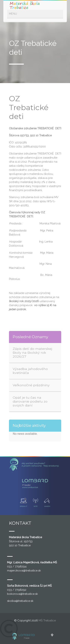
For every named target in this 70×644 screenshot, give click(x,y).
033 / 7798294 (17, 566)
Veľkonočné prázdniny (31, 385)
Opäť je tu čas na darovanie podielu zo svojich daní (30, 401)
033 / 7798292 (17, 590)
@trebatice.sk (32, 571)
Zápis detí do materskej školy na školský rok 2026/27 (32, 353)
